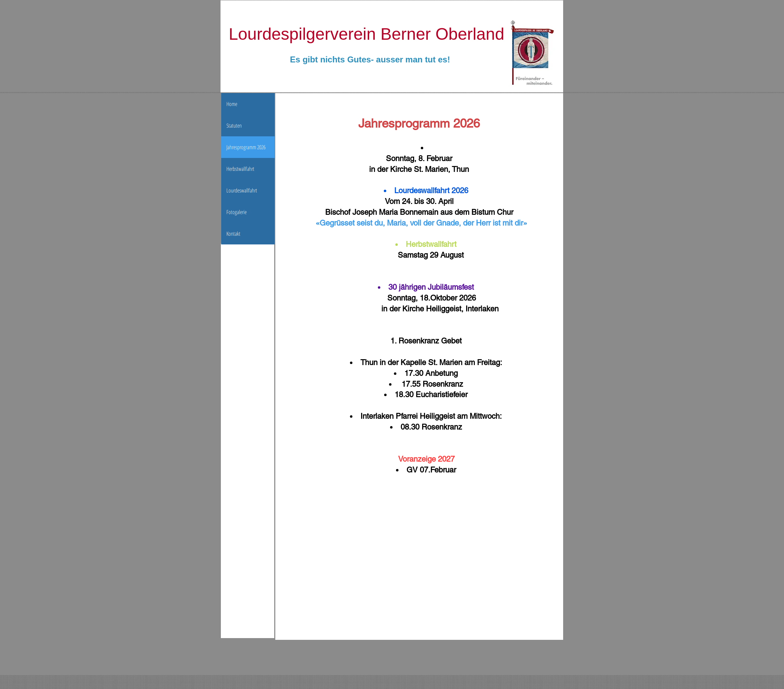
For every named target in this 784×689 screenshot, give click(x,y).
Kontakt (233, 234)
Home (232, 104)
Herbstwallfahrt (240, 169)
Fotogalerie (237, 212)
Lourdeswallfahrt (242, 190)
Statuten (234, 126)
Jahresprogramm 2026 (246, 147)
